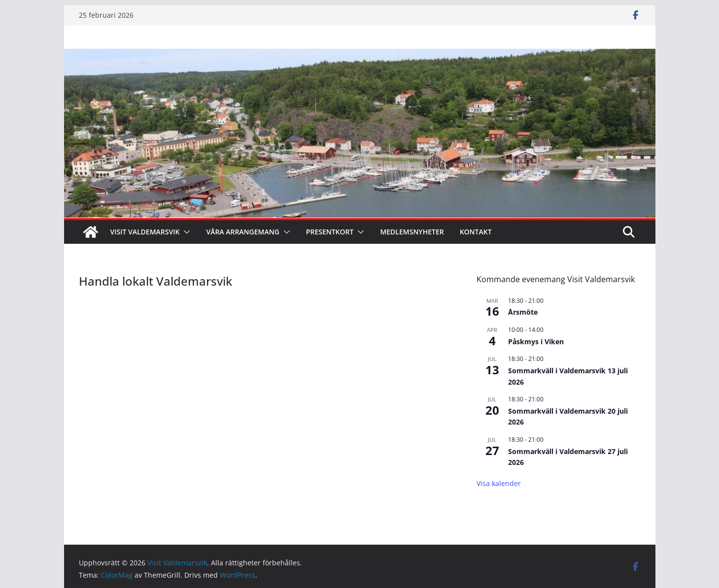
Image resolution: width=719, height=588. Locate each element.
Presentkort (330, 232)
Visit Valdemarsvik (145, 232)
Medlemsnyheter (412, 232)
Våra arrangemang (242, 232)
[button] (185, 232)
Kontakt (476, 232)
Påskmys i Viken (536, 342)
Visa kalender (499, 483)
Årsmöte (523, 312)
